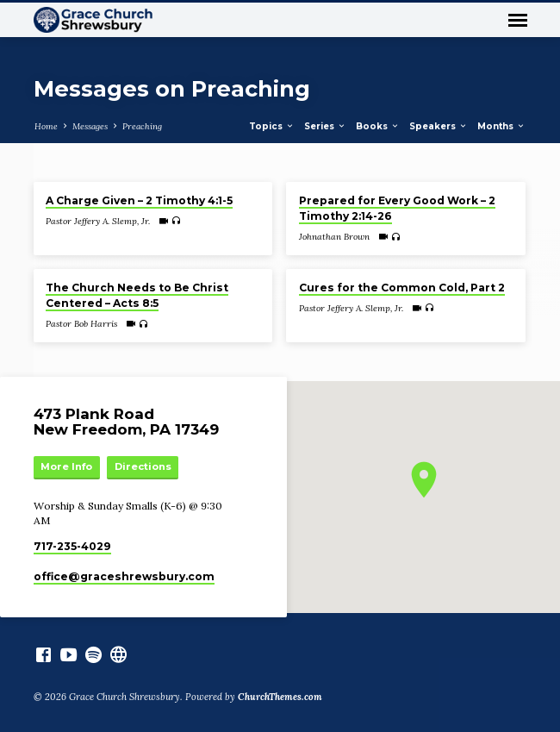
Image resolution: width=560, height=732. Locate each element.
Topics (272, 126)
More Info (66, 466)
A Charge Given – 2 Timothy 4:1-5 (139, 200)
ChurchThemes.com (280, 697)
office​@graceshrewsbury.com (124, 576)
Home (46, 126)
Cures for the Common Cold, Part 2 (402, 288)
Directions (143, 466)
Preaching (142, 126)
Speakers (439, 126)
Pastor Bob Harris (81, 324)
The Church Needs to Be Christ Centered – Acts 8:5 (137, 295)
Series (325, 126)
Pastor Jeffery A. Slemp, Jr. (98, 221)
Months (501, 126)
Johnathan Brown (334, 237)
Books (378, 126)
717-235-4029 (72, 546)
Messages (90, 126)
